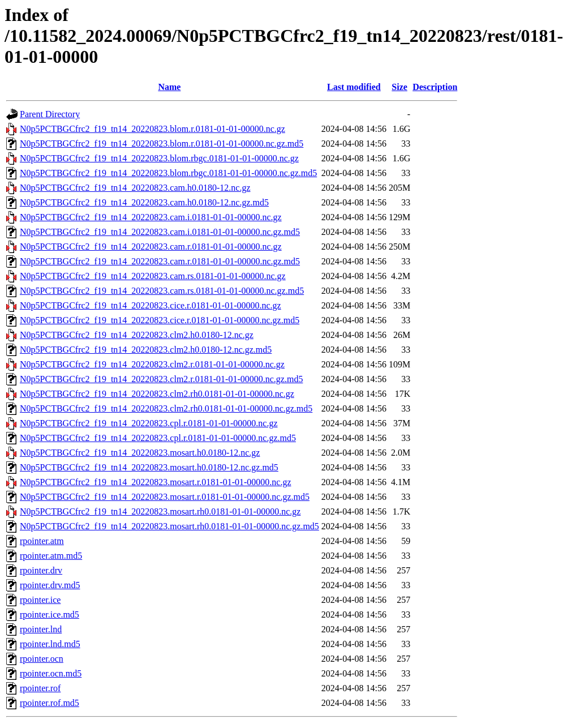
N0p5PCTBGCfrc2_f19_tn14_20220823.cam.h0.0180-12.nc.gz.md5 (144, 202)
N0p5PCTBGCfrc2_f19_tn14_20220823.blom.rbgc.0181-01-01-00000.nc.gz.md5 (168, 173)
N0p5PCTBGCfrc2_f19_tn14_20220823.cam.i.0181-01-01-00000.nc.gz (151, 217)
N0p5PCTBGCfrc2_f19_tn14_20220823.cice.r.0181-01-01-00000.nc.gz (151, 305)
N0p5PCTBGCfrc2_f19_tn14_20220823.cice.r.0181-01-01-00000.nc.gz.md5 (160, 320)
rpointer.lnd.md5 (50, 644)
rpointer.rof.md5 (50, 703)
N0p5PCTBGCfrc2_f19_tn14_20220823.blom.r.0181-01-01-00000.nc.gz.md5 (162, 144)
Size (399, 87)
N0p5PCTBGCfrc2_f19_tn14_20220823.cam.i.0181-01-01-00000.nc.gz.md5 (160, 232)
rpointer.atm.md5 (51, 556)
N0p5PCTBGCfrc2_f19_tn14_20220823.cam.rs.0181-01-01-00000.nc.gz (153, 276)
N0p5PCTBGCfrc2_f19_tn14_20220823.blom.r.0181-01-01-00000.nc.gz (152, 129)
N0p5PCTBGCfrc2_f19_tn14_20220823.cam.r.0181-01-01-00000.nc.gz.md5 (160, 261)
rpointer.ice (40, 600)
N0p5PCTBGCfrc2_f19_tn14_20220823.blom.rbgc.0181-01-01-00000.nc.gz (159, 158)
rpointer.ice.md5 (50, 614)
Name (169, 87)
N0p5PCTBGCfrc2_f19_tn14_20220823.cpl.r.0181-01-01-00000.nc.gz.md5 (158, 438)
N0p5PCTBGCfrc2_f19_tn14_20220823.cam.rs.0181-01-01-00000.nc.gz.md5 (162, 291)
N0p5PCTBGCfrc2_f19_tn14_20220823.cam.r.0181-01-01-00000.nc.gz (151, 247)
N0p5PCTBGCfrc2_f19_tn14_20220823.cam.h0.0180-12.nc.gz (135, 188)
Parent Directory (50, 114)
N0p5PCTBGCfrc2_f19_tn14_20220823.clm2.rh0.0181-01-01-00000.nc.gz (157, 394)
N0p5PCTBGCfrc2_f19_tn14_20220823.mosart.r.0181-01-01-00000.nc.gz (156, 482)
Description (435, 87)
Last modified (354, 87)
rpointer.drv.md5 (50, 585)
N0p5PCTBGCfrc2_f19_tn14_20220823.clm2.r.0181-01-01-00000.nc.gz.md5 (161, 379)
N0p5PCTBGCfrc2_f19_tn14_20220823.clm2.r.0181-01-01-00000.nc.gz (152, 364)
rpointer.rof (40, 688)
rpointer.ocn (42, 659)
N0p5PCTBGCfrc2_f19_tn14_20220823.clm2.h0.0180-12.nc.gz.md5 (146, 350)
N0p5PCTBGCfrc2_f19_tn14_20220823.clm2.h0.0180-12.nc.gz (137, 335)
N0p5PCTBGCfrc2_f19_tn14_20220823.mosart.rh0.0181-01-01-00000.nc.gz (160, 511)
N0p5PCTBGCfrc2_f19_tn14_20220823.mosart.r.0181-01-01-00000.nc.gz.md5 (165, 497)
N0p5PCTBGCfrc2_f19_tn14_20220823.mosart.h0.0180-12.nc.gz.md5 (149, 467)
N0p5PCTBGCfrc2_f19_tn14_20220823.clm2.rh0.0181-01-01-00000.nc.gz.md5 (166, 408)
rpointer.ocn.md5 (51, 673)
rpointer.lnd (41, 629)
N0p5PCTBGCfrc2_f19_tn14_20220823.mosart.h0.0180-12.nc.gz (140, 453)
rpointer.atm (42, 541)
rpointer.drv (41, 570)
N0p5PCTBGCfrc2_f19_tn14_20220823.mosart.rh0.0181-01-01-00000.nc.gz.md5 (169, 526)
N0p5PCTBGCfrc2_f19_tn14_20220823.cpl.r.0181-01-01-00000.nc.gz (149, 423)
